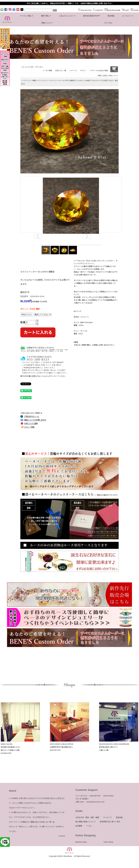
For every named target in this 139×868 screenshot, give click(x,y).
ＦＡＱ (89, 826)
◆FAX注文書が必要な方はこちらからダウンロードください (43, 376)
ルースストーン (128, 16)
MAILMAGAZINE (113, 10)
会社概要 (79, 826)
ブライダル (108, 23)
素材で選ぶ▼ (46, 16)
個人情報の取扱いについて (86, 822)
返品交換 (119, 817)
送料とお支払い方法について (108, 76)
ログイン (83, 70)
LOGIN (134, 10)
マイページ (73, 70)
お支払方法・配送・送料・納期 (87, 817)
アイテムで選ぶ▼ (27, 16)
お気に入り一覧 (61, 70)
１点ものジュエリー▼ (67, 16)
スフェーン (45, 81)
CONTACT (98, 10)
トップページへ (26, 81)
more (63, 836)
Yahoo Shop (108, 842)
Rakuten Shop (81, 842)
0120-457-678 (85, 10)
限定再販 (111, 16)
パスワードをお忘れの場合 (99, 70)
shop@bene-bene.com (95, 802)
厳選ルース (36, 81)
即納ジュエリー (47, 23)
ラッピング (107, 817)
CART (125, 10)
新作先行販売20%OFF (92, 16)
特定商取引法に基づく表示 (110, 822)
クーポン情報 (47, 70)
